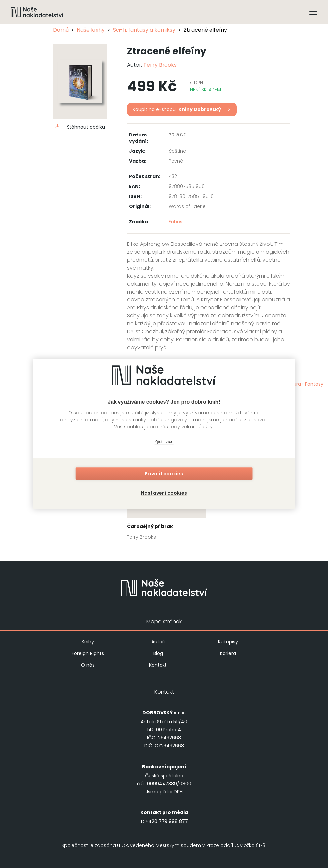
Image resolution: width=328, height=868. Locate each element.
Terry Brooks (160, 65)
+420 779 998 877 (167, 821)
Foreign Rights (88, 653)
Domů (61, 30)
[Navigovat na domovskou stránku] (37, 12)
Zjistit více (164, 442)
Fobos (176, 222)
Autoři (158, 642)
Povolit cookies (164, 475)
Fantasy (314, 384)
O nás (88, 665)
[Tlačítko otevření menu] (313, 12)
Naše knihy (91, 30)
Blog (158, 653)
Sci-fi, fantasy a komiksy (144, 30)
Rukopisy (228, 642)
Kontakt (158, 665)
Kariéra (228, 653)
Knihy (88, 642)
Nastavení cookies (164, 492)
